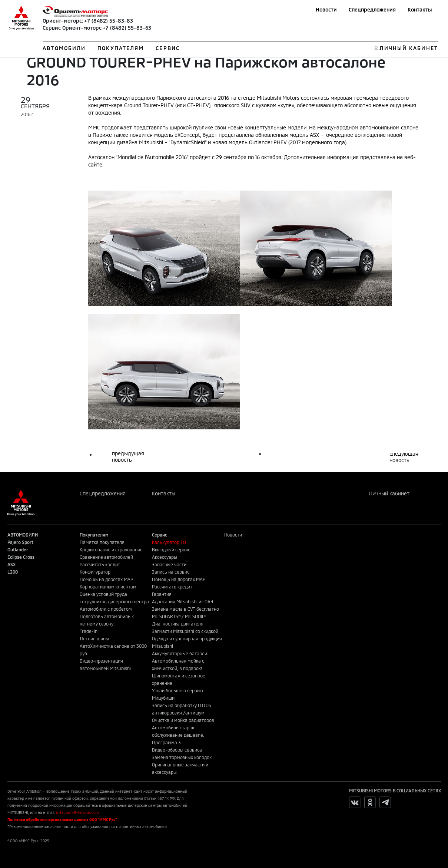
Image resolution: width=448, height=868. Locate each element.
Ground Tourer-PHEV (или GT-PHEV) (167, 105)
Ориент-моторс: (63, 21)
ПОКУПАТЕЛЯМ (121, 48)
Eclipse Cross (21, 557)
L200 (13, 572)
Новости (326, 9)
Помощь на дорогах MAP (106, 579)
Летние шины (94, 638)
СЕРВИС (168, 48)
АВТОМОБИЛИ (64, 48)
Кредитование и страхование (111, 549)
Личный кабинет (389, 493)
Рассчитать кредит (100, 564)
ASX (11, 564)
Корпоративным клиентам (108, 587)
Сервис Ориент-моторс (72, 28)
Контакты (420, 9)
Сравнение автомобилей (106, 557)
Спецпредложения (372, 9)
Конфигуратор (95, 572)
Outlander (18, 549)
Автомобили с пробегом (106, 609)
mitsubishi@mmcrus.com (77, 812)
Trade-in (89, 631)
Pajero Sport (20, 542)
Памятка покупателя (102, 542)
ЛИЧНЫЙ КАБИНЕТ (409, 48)
